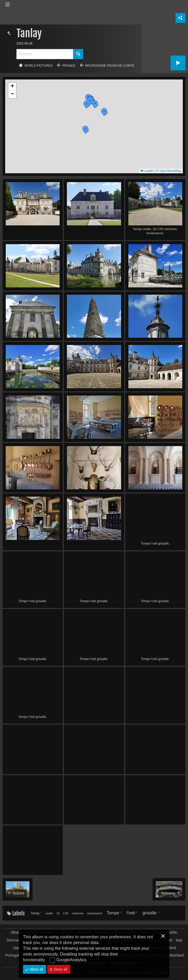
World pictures (39, 66)
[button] (85, 130)
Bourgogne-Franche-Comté (110, 66)
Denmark (14, 940)
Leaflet (147, 171)
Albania (17, 932)
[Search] (45, 54)
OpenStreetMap (170, 171)
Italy (179, 940)
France (69, 66)
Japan (18, 948)
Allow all (36, 969)
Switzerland (174, 955)
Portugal (12, 955)
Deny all (60, 969)
